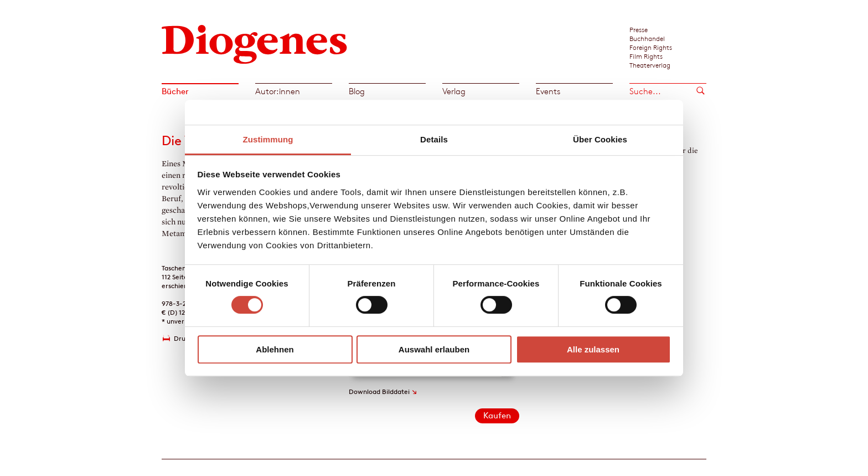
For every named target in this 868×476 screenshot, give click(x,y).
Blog (357, 91)
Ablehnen (275, 349)
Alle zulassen (593, 349)
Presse (639, 29)
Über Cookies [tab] (600, 139)
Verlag (454, 91)
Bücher (175, 91)
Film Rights (646, 56)
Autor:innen (278, 91)
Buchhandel (647, 38)
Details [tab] (434, 139)
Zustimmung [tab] (268, 139)
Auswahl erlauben (434, 349)
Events (548, 91)
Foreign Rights (651, 47)
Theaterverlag (650, 65)
